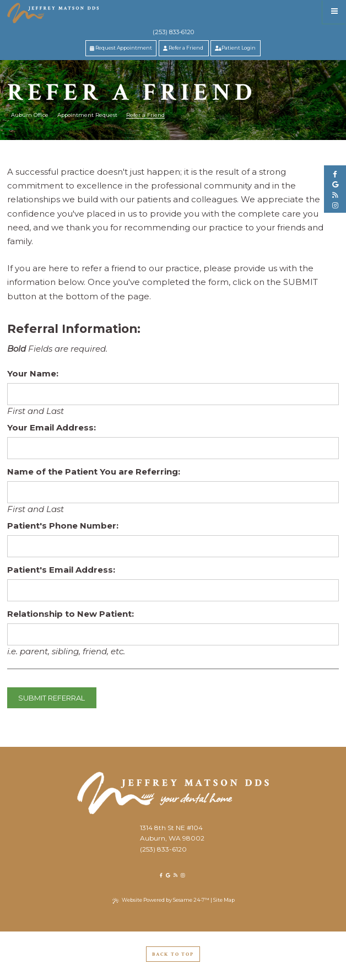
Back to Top (173, 954)
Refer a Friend (183, 48)
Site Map (224, 900)
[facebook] (335, 174)
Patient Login (236, 48)
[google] (335, 185)
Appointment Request (87, 115)
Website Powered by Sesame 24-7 (161, 900)
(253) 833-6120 (173, 32)
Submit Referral (52, 698)
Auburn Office (30, 115)
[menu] (334, 12)
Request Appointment (121, 48)
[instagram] (335, 206)
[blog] (335, 195)
